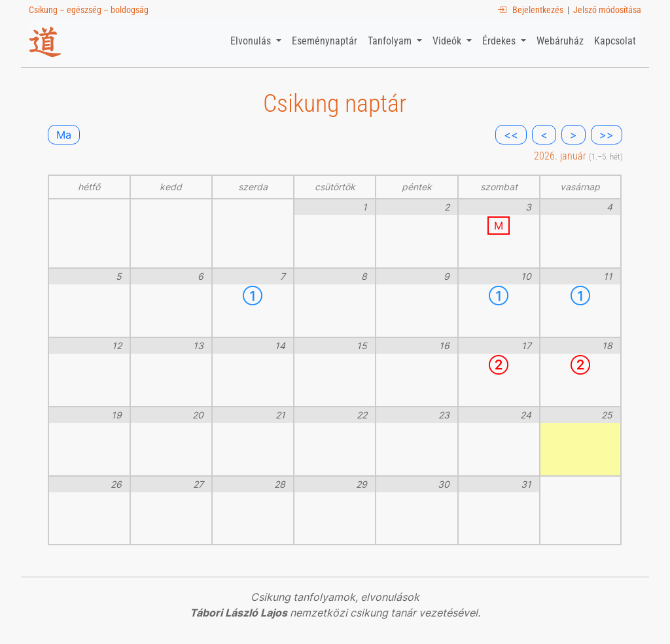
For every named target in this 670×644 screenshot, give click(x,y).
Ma (64, 135)
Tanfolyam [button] (391, 41)
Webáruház (560, 41)
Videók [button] (448, 41)
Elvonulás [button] (252, 41)
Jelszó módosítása (607, 10)
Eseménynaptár (325, 41)
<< (511, 135)
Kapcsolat (615, 41)
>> (607, 135)
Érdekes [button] (500, 41)
